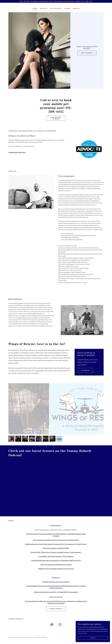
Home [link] (35, 8)
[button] (76, 9)
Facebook (85, 370)
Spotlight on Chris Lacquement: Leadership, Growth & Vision (56, 569)
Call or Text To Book (56, 118)
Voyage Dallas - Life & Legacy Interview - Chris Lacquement (56, 556)
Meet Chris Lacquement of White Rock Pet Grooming (56, 564)
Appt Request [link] (56, 8)
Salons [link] (67, 8)
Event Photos (56, 609)
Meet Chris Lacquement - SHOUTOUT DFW (56, 548)
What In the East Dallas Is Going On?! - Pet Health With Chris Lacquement (56, 592)
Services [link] (44, 8)
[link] (52, 625)
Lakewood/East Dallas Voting (17, 152)
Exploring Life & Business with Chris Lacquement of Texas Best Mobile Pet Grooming (56, 560)
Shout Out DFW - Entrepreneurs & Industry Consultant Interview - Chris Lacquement (56, 552)
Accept (93, 638)
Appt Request (87, 53)
